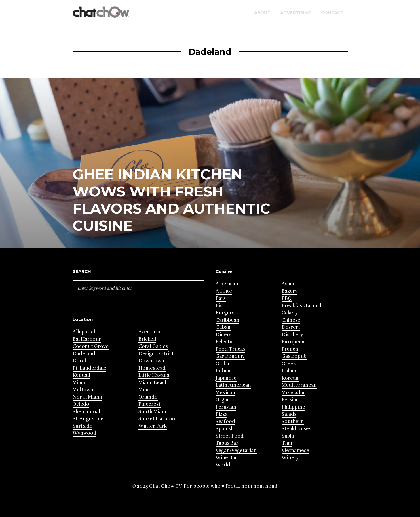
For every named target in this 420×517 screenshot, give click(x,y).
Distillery (292, 335)
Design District (156, 354)
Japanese (226, 378)
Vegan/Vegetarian (236, 450)
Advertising (296, 13)
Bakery (290, 291)
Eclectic (225, 342)
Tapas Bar (227, 443)
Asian (288, 284)
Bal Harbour (87, 339)
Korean (290, 378)
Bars (221, 298)
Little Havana (154, 375)
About (262, 13)
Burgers (225, 313)
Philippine (293, 407)
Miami (80, 383)
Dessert (291, 327)
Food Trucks (230, 349)
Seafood (225, 421)
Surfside (83, 426)
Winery (290, 458)
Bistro (223, 306)
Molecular (293, 393)
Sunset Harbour (157, 419)
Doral (79, 361)
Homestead (152, 368)
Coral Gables (153, 346)
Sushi (288, 436)
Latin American (233, 385)
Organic (225, 400)
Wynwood (85, 433)
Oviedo (81, 404)
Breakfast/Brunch (302, 306)
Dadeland (84, 354)
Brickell (147, 339)
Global (223, 364)
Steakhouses (296, 429)
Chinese (291, 320)
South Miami (153, 412)
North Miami (87, 397)
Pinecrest (149, 404)
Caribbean (227, 320)
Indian (223, 371)
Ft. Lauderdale (89, 368)
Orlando (148, 397)
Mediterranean (299, 385)
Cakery (290, 313)
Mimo (145, 390)
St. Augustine (88, 419)
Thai (287, 443)
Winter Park (153, 426)
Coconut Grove (91, 346)
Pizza (221, 414)
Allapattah (85, 332)
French (290, 349)
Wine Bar (226, 458)
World (223, 465)
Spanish (225, 429)
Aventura (149, 332)
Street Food (230, 436)
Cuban (223, 327)
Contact (332, 13)
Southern (293, 421)
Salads (289, 414)
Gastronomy (230, 356)
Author (224, 291)
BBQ (287, 298)
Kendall (81, 375)
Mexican (225, 393)
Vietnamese (295, 450)
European (293, 342)
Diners (223, 335)
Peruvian (226, 407)
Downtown (151, 361)
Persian (290, 400)
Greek (289, 364)
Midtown (83, 390)
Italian (289, 371)
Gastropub (294, 356)
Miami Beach (153, 383)
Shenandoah (87, 412)
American (227, 284)
